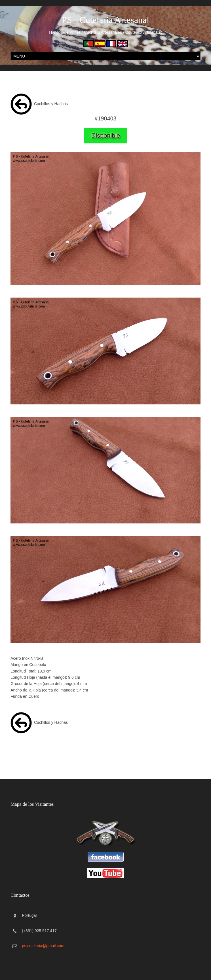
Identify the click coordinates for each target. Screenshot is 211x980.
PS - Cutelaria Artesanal (106, 20)
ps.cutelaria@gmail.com (43, 946)
